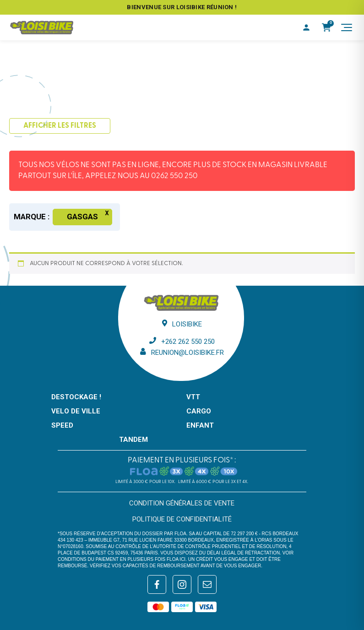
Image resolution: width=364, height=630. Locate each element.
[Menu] (347, 27)
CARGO (199, 411)
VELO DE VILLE (76, 411)
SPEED (62, 425)
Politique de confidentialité (182, 519)
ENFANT (200, 425)
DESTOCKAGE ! (76, 397)
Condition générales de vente (182, 503)
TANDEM (133, 440)
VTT (193, 397)
